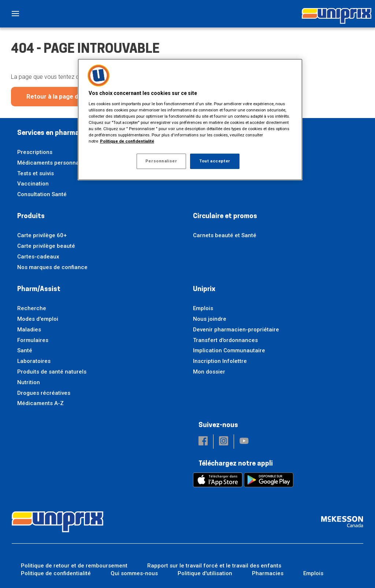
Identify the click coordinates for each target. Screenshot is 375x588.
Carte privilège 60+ (42, 235)
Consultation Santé (42, 194)
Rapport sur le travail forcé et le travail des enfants (214, 566)
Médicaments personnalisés (54, 163)
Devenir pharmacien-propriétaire (236, 330)
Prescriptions (35, 152)
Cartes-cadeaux (38, 257)
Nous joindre (210, 319)
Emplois (203, 308)
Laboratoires (34, 361)
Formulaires (33, 340)
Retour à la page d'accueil (63, 96)
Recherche (32, 308)
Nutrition (29, 382)
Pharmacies (268, 573)
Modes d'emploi (38, 319)
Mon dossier (209, 372)
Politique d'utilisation (205, 573)
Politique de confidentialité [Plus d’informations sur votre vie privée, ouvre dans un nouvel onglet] (127, 141)
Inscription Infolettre (220, 361)
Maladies (29, 330)
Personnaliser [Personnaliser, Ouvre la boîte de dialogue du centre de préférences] (161, 161)
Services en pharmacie (53, 133)
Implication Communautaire (229, 350)
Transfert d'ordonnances (225, 340)
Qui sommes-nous (134, 573)
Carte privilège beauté (46, 246)
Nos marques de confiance (52, 267)
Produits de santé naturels (52, 372)
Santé (25, 350)
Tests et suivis (36, 173)
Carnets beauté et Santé (225, 235)
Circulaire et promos (225, 216)
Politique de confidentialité (56, 573)
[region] (190, 120)
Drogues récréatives (44, 393)
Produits (31, 216)
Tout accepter (215, 161)
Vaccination (33, 184)
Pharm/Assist (39, 289)
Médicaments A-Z (40, 403)
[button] (203, 442)
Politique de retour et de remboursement (74, 566)
